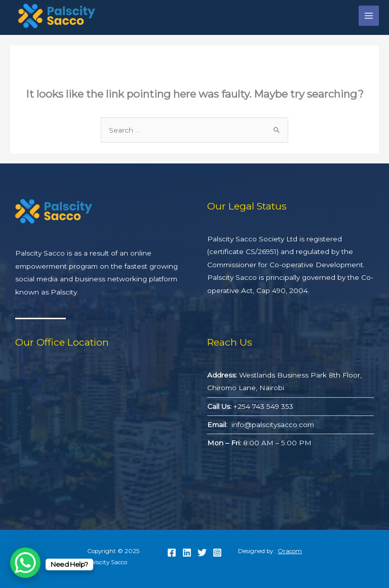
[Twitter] (202, 553)
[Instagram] (217, 553)
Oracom (290, 551)
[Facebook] (172, 553)
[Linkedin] (187, 553)
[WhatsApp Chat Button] (25, 563)
